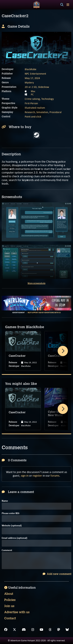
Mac (33, 91)
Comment (7, 550)
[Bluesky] (67, 630)
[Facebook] (6, 630)
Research (30, 112)
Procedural (56, 112)
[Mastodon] (59, 630)
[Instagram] (33, 630)
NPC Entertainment (35, 74)
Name (5, 501)
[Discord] (24, 630)
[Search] (62, 5)
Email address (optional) (14, 538)
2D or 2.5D (31, 87)
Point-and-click (33, 117)
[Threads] (50, 630)
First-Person (31, 103)
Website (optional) (12, 526)
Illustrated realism (35, 108)
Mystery (29, 83)
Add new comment (57, 574)
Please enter (11, 513)
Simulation (42, 112)
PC (32, 95)
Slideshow (43, 87)
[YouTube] (41, 630)
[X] (14, 630)
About (9, 594)
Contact (10, 618)
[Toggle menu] (68, 5)
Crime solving (32, 99)
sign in (25, 476)
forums (55, 476)
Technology (48, 99)
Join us (9, 606)
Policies (10, 600)
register (37, 476)
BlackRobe (31, 69)
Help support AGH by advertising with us (44, 313)
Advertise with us (17, 612)
